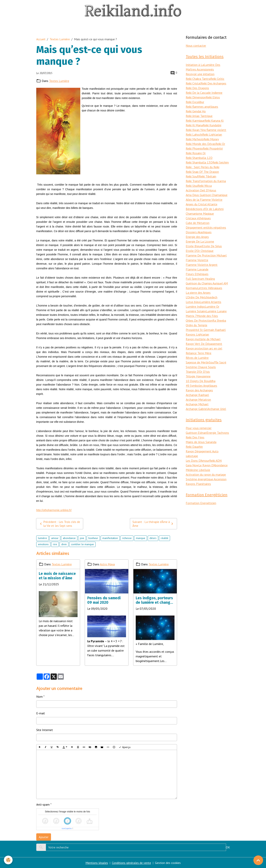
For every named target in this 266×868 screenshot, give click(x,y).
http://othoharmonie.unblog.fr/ (54, 510)
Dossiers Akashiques (199, 232)
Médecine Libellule (198, 470)
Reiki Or (220, 144)
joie (82, 538)
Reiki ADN (215, 461)
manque (141, 538)
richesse (127, 538)
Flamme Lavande (197, 269)
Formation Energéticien (201, 503)
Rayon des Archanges (199, 390)
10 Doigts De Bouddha (201, 381)
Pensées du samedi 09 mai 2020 (104, 600)
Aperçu (125, 747)
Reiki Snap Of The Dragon (202, 172)
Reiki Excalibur (195, 102)
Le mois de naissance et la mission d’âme (57, 576)
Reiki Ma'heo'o (195, 139)
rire (55, 544)
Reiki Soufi (192, 176)
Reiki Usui (192, 186)
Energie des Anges (197, 237)
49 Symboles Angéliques (201, 386)
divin (64, 544)
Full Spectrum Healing (200, 279)
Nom (39, 697)
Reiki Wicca (205, 186)
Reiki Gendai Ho (196, 111)
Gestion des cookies (168, 863)
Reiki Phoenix (194, 148)
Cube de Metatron (198, 223)
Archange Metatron (198, 400)
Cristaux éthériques (198, 218)
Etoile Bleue (194, 246)
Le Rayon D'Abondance (213, 465)
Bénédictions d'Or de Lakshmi (205, 209)
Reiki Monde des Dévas (201, 144)
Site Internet (45, 730)
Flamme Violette (197, 260)
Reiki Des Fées (195, 437)
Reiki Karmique (195, 121)
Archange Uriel (217, 409)
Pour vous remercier (199, 428)
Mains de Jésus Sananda (201, 442)
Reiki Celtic (217, 79)
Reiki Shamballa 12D (199, 158)
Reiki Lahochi (194, 134)
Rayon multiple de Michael (203, 339)
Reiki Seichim (221, 162)
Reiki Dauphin (194, 447)
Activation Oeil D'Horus (201, 190)
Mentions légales (97, 863)
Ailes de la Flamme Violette (204, 200)
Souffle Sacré (218, 362)
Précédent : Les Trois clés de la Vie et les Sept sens (59, 524)
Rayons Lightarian (197, 334)
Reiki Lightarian (212, 134)
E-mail (41, 713)
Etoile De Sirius (212, 246)
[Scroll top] (258, 860)
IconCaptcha (67, 828)
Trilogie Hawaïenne (198, 376)
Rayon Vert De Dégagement (204, 344)
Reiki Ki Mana (194, 125)
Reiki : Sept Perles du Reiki (203, 167)
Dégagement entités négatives (206, 227)
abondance (69, 538)
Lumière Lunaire (216, 311)
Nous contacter (196, 46)
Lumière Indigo (195, 307)
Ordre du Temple (196, 325)
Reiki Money (211, 139)
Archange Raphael (197, 395)
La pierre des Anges (198, 293)
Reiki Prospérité (213, 148)
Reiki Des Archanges (214, 83)
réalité (165, 538)
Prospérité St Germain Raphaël (206, 330)
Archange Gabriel (197, 409)
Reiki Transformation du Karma (206, 181)
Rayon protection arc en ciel (204, 348)
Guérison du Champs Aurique (204, 283)
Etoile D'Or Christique (200, 251)
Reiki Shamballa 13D (199, 162)
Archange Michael (197, 404)
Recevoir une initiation (200, 74)
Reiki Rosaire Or (196, 153)
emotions (43, 544)
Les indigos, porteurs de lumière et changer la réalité (155, 600)
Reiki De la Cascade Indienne (204, 93)
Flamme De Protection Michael (206, 255)
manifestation (110, 538)
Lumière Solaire (196, 311)
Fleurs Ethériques (197, 274)
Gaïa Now (192, 465)
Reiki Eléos (213, 97)
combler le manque (82, 544)
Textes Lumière (60, 39)
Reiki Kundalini (212, 125)
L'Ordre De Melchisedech (202, 297)
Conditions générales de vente (131, 863)
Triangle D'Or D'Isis (198, 372)
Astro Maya (107, 564)
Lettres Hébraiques (210, 288)
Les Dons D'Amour (197, 461)
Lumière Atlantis (210, 302)
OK (228, 847)
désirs (153, 538)
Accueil (41, 39)
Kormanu (192, 288)
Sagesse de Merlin (197, 362)
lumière (42, 538)
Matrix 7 (191, 316)
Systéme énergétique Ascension (206, 479)
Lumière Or (212, 307)
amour (55, 538)
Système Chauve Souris (201, 367)
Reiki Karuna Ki (214, 121)
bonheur (93, 538)
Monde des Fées (207, 316)
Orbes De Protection (199, 320)
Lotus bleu (193, 302)
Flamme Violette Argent (202, 265)
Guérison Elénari (196, 433)
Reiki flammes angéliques (202, 107)
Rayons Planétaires (198, 484)
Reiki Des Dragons (197, 88)
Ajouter (44, 837)
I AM (225, 283)
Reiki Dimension (196, 97)
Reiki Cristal (193, 83)
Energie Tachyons (218, 433)
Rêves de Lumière (197, 358)
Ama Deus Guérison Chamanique (207, 195)
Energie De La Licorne (200, 241)
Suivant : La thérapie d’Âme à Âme (153, 524)
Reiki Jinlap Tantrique (199, 116)
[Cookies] (8, 860)
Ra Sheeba (219, 320)
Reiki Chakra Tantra (198, 79)
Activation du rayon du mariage (206, 474)
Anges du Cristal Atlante (202, 204)
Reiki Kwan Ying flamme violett (206, 130)
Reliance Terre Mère (199, 353)
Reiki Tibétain (208, 176)
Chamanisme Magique (200, 214)
